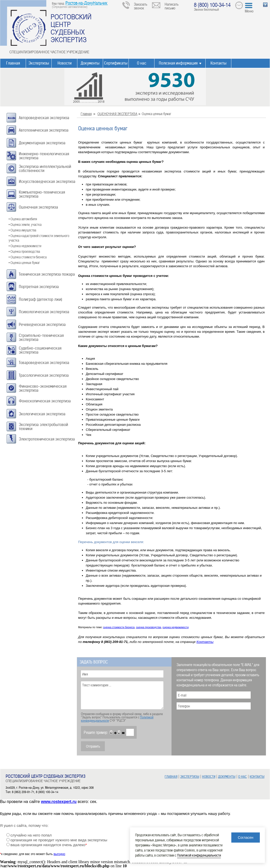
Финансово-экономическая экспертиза (43, 388)
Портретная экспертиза (39, 287)
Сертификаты (116, 63)
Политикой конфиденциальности (199, 855)
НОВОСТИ (209, 777)
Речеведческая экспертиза (42, 325)
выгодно (59, 854)
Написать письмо (172, 6)
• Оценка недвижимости (25, 246)
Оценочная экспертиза (38, 207)
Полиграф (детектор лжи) (40, 299)
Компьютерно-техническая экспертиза (42, 194)
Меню (249, 11)
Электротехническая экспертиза (47, 439)
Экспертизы (39, 63)
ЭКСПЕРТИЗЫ (190, 777)
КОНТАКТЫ (257, 777)
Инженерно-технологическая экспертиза (44, 156)
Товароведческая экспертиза (44, 363)
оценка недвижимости (176, 627)
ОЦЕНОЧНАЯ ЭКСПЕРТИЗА (117, 114)
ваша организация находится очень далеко (49, 845)
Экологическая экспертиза (42, 414)
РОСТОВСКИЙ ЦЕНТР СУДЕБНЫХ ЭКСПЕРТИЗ (71, 28)
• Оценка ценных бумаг (24, 263)
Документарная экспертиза (42, 143)
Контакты (218, 63)
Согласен (245, 838)
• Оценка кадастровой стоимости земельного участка (39, 238)
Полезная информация (178, 63)
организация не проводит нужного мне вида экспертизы (59, 840)
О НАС (243, 777)
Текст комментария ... (122, 695)
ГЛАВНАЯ (171, 777)
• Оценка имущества (22, 230)
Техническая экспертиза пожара (47, 274)
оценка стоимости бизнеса (119, 627)
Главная (13, 63)
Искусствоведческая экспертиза (47, 182)
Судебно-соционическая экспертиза (40, 350)
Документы (90, 63)
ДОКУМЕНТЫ (227, 777)
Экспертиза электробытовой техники (43, 427)
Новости (65, 63)
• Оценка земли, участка (25, 224)
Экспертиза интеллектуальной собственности (45, 169)
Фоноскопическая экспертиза (45, 401)
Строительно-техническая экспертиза (41, 337)
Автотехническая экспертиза (44, 130)
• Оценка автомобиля (23, 219)
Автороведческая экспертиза (44, 118)
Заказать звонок (141, 6)
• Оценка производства (24, 251)
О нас (142, 63)
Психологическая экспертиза (44, 312)
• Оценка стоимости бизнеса (28, 257)
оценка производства (148, 627)
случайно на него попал (31, 835)
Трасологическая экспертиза (44, 375)
